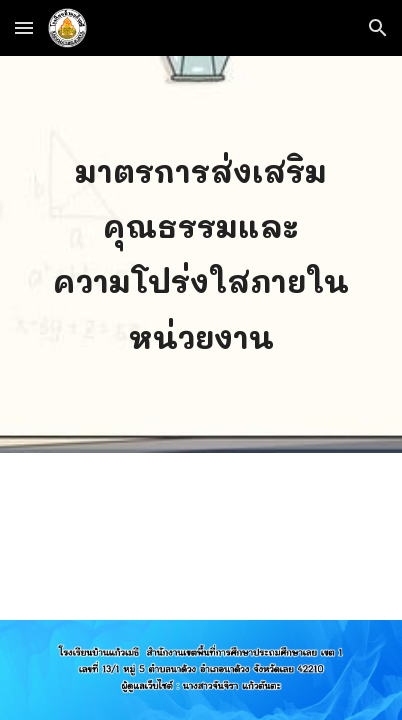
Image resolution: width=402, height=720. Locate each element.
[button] (24, 27)
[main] (201, 254)
